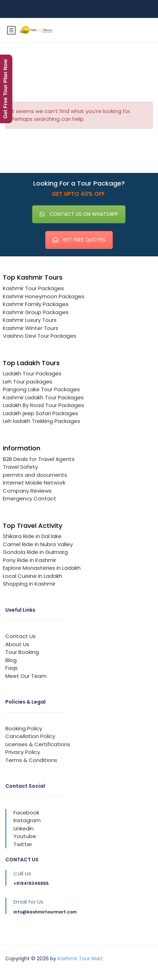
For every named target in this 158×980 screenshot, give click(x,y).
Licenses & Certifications (38, 744)
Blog (11, 660)
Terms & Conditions (31, 760)
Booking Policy (24, 728)
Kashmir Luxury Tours (30, 320)
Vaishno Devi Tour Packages (40, 336)
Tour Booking (22, 652)
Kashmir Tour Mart (80, 959)
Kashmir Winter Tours (31, 328)
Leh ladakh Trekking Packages (42, 421)
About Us (17, 644)
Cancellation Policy (30, 736)
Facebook (26, 813)
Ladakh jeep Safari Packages (40, 413)
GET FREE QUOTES (79, 240)
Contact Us (21, 636)
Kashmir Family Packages (36, 304)
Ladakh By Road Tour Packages (43, 405)
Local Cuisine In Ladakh (33, 576)
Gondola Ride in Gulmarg (35, 552)
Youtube (25, 836)
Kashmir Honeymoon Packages (44, 296)
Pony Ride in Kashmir (30, 560)
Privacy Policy (23, 752)
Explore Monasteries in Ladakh (42, 568)
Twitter (23, 844)
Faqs (11, 668)
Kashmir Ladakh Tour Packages (43, 397)
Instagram (27, 820)
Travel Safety (20, 467)
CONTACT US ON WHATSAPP (79, 214)
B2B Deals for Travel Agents (39, 459)
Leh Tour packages (28, 382)
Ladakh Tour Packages (32, 373)
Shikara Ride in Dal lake (32, 536)
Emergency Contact (30, 498)
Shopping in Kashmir (29, 584)
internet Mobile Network (34, 483)
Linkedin (24, 828)
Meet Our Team (26, 676)
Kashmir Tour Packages (33, 288)
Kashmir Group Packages (36, 312)
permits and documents (35, 475)
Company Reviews (27, 491)
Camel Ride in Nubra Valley (38, 544)
